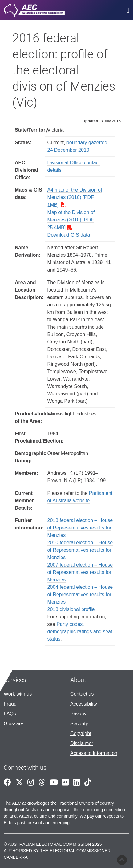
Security (79, 724)
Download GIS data (69, 235)
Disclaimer (82, 743)
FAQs (10, 714)
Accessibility (84, 704)
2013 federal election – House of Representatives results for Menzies (80, 528)
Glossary (13, 724)
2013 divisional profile (71, 609)
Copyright (81, 733)
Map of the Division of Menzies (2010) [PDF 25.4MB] (71, 220)
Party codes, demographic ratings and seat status (80, 632)
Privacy (78, 714)
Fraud (10, 704)
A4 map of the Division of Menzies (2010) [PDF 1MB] (75, 197)
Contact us (82, 694)
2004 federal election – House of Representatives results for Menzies (80, 594)
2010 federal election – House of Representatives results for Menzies (80, 550)
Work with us (18, 694)
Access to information (94, 753)
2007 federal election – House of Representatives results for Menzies (80, 572)
